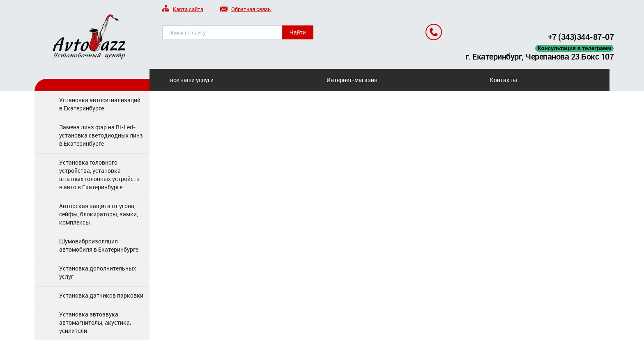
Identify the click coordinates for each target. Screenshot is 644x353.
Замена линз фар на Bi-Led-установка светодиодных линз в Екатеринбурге (101, 135)
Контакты (504, 80)
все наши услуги (192, 80)
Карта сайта (183, 10)
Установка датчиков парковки (101, 295)
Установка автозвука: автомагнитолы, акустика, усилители (95, 322)
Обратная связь (245, 10)
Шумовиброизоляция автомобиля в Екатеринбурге (99, 245)
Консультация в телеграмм (574, 48)
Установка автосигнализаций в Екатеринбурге (100, 104)
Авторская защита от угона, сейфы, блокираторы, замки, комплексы (99, 214)
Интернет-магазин (352, 80)
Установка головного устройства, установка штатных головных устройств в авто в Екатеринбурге (99, 175)
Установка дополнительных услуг (98, 272)
